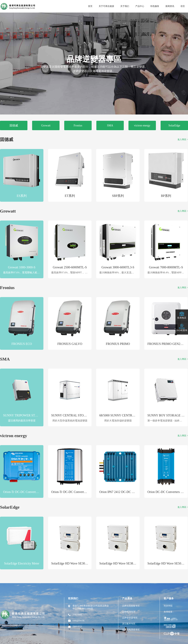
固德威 (14, 125)
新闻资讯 (170, 6)
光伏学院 (168, 606)
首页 (90, 6)
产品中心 (140, 6)
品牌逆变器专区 (130, 618)
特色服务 (155, 6)
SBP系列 (118, 196)
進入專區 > (183, 140)
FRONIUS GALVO (70, 344)
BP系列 (166, 196)
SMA (110, 125)
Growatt (46, 125)
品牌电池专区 (129, 612)
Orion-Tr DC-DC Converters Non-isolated (30, 492)
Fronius (78, 125)
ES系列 (22, 196)
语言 (183, 6)
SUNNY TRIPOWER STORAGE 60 (26, 415)
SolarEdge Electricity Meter (22, 563)
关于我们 (125, 6)
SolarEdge (174, 125)
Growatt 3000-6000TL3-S (118, 267)
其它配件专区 (129, 624)
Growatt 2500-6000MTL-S (70, 267)
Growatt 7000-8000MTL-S (166, 267)
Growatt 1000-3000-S (22, 267)
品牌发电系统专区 (131, 630)
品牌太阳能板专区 (131, 606)
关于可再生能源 (106, 6)
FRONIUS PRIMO (118, 344)
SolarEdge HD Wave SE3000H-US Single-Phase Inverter (87, 563)
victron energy (142, 125)
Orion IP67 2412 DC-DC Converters (122, 492)
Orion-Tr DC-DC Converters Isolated (75, 492)
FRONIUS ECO (22, 344)
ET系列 (70, 196)
